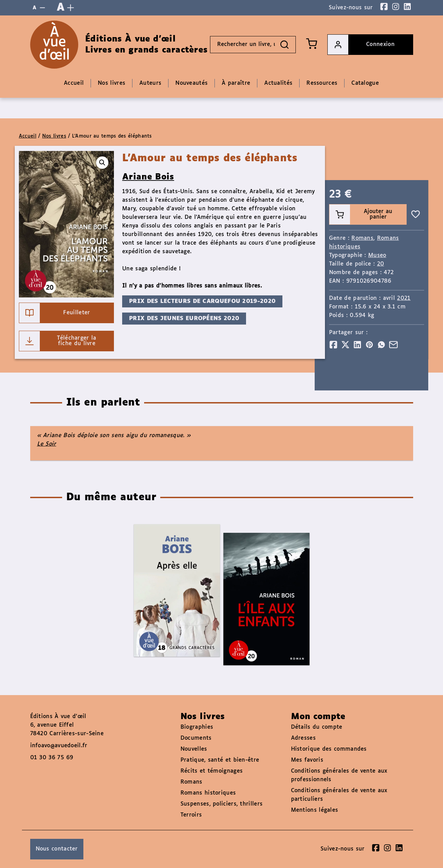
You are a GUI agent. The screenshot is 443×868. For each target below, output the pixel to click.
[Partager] (333, 345)
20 (381, 264)
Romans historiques (208, 793)
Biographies (197, 727)
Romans (362, 238)
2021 (404, 298)
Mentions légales (315, 810)
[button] (102, 163)
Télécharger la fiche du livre (58, 341)
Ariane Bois (148, 177)
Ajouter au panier (361, 214)
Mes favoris (307, 760)
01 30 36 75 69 (52, 758)
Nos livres (54, 136)
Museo (377, 255)
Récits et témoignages (212, 771)
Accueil (28, 136)
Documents (196, 738)
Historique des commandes (329, 749)
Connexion (361, 45)
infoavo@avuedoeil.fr (59, 746)
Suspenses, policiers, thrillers (221, 804)
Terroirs (191, 815)
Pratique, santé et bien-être (220, 760)
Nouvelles (194, 749)
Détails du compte (317, 727)
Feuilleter (55, 313)
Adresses (303, 738)
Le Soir (47, 444)
